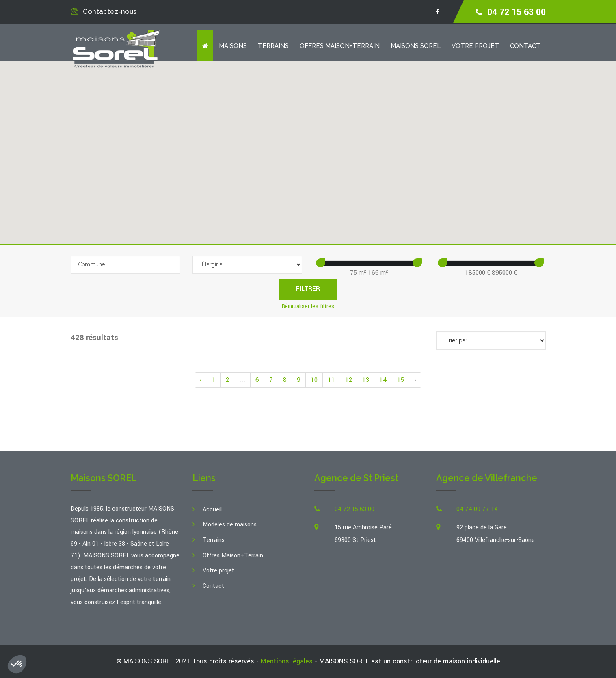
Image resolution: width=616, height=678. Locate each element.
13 (366, 380)
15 (401, 380)
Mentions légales (287, 661)
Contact (525, 46)
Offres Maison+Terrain (340, 46)
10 (314, 380)
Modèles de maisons (230, 525)
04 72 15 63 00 (517, 12)
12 (349, 380)
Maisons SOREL (416, 46)
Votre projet (475, 46)
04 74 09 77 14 (477, 509)
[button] (306, 156)
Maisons (233, 46)
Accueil (212, 510)
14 (383, 380)
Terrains (273, 46)
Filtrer (308, 289)
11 (331, 380)
